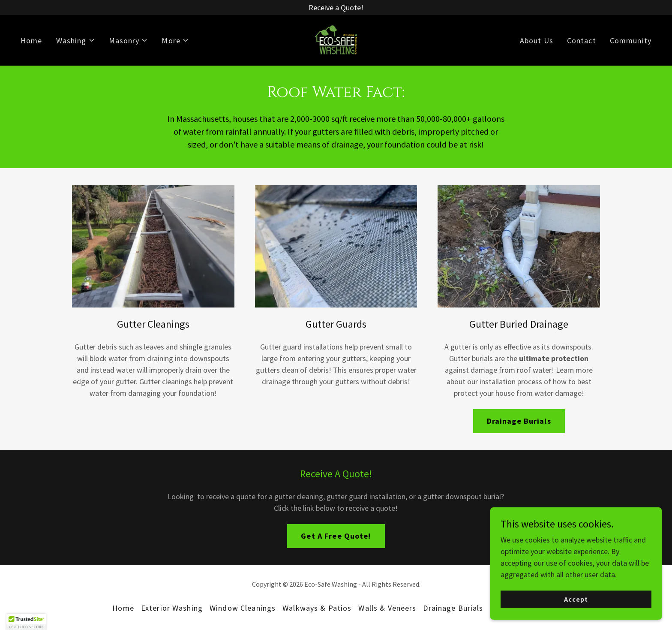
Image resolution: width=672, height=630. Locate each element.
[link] (336, 39)
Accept (576, 599)
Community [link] (631, 41)
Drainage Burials (519, 421)
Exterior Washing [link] (172, 608)
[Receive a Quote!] (336, 8)
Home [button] (123, 608)
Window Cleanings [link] (243, 608)
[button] (76, 41)
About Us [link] (537, 41)
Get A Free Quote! (336, 536)
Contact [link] (582, 41)
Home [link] (31, 41)
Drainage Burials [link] (453, 608)
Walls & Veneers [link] (387, 608)
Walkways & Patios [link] (317, 608)
